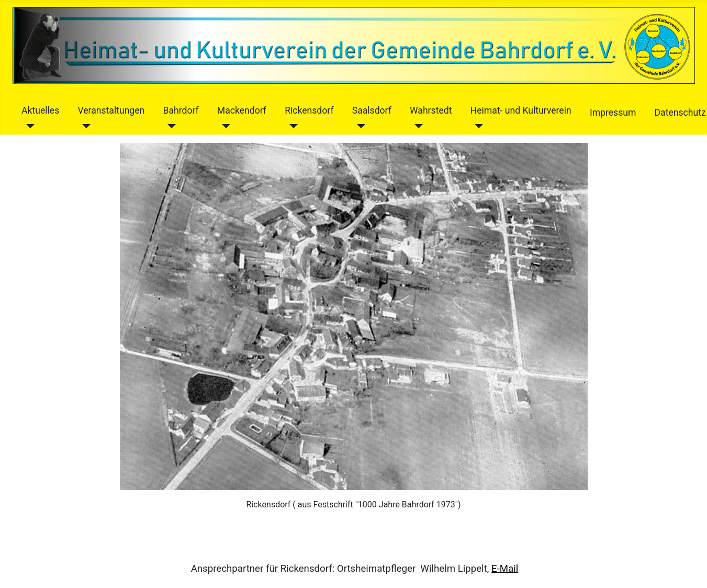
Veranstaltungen (111, 110)
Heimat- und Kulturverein (521, 110)
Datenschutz (680, 113)
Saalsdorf (372, 110)
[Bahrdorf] (169, 126)
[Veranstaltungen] (84, 126)
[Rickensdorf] (291, 126)
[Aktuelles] (28, 126)
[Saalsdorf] (359, 126)
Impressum (613, 113)
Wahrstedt (431, 110)
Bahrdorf (181, 110)
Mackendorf (242, 110)
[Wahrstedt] (416, 126)
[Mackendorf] (224, 126)
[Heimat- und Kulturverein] (477, 126)
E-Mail (505, 569)
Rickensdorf (309, 110)
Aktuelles (40, 110)
